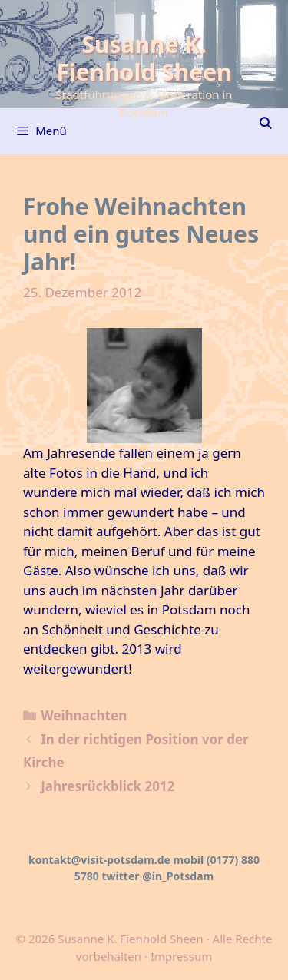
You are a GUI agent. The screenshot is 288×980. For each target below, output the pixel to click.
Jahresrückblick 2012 (108, 786)
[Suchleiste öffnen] (265, 123)
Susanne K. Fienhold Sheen (144, 58)
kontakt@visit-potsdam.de (99, 860)
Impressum (181, 956)
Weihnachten (84, 715)
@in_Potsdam (178, 876)
